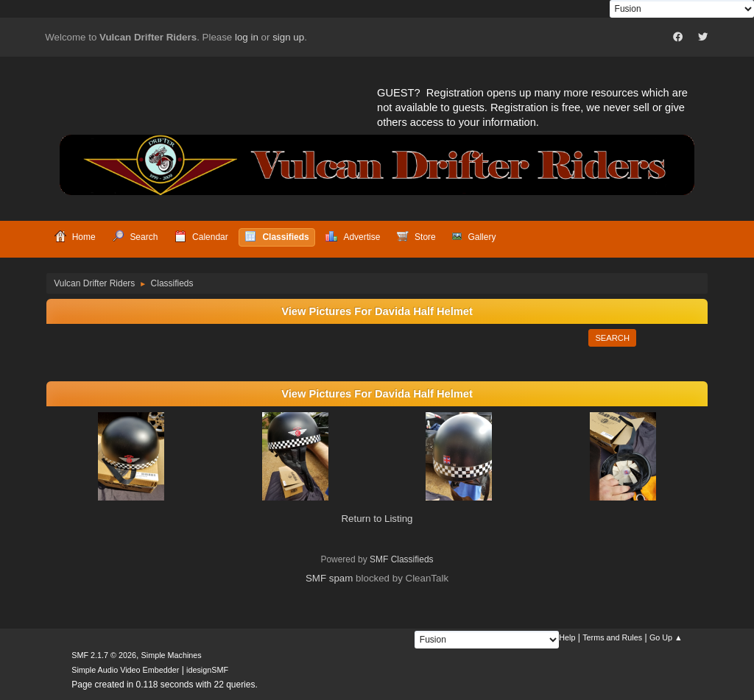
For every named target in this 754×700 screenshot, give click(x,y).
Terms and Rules (612, 637)
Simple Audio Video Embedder (125, 670)
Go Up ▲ (666, 637)
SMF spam (329, 578)
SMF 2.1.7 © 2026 (104, 655)
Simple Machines (172, 655)
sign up (288, 37)
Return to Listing (377, 519)
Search (612, 338)
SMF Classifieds (402, 559)
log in (247, 37)
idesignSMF (207, 670)
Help (567, 637)
